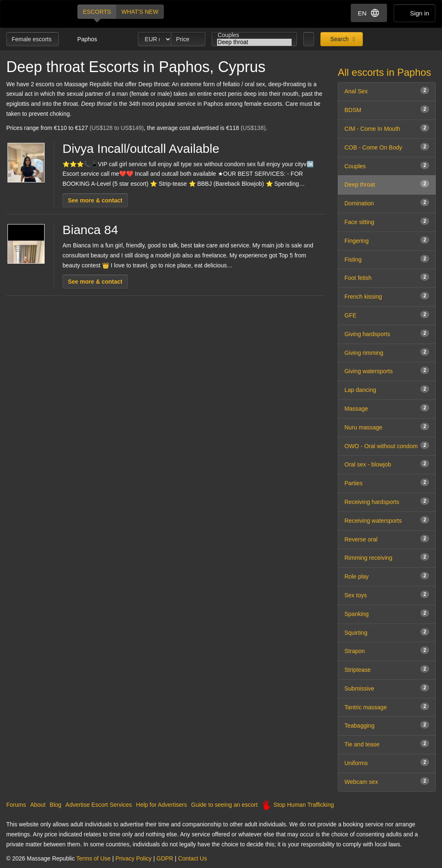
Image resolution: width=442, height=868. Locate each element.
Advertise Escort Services (99, 805)
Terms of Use (93, 858)
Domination (387, 203)
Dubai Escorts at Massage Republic (35, 14)
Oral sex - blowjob (387, 464)
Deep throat (255, 42)
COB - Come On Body (387, 147)
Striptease (387, 669)
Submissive (387, 688)
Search (339, 39)
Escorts (97, 12)
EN (369, 13)
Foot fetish (387, 277)
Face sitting (387, 221)
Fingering (387, 240)
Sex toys (387, 595)
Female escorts (32, 39)
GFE (387, 315)
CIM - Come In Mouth (387, 128)
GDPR (165, 858)
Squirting (387, 632)
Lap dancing (387, 389)
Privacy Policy (134, 858)
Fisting (387, 259)
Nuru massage (387, 427)
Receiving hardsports (387, 501)
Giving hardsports (387, 333)
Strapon (387, 650)
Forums (16, 805)
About (38, 805)
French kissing (387, 296)
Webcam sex (387, 781)
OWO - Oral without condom (387, 445)
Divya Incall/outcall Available (141, 148)
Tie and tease (387, 744)
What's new (140, 12)
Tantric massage (387, 707)
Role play (387, 576)
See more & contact (95, 200)
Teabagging (387, 725)
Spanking (387, 613)
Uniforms (387, 762)
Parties (387, 483)
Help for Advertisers (162, 805)
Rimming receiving (387, 557)
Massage (387, 408)
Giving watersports (387, 370)
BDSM (387, 109)
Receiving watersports (387, 520)
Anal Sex (387, 91)
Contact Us (192, 858)
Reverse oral (387, 539)
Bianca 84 (90, 230)
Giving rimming (387, 352)
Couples (255, 35)
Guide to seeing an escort (225, 805)
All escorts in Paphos (385, 72)
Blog (55, 805)
